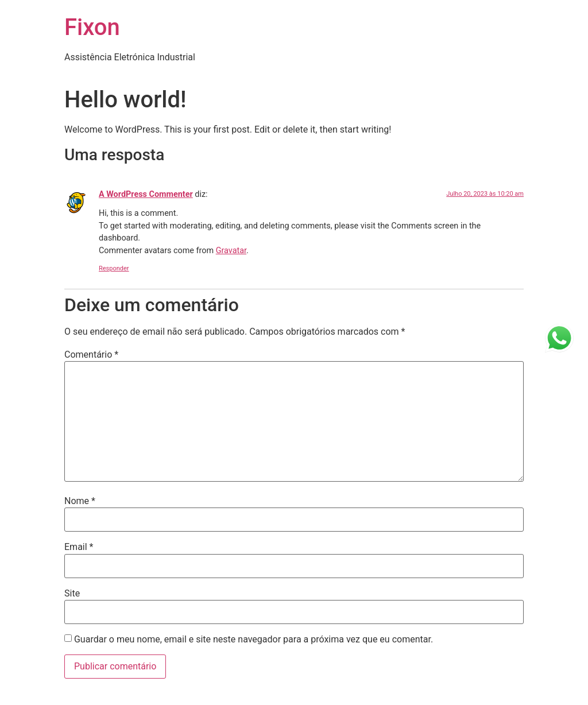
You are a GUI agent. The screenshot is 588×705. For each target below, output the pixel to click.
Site (72, 594)
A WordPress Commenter (146, 194)
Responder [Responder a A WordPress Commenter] (114, 268)
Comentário (91, 355)
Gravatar (231, 251)
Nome (80, 501)
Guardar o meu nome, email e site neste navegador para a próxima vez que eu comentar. (254, 640)
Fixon (92, 27)
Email (79, 547)
